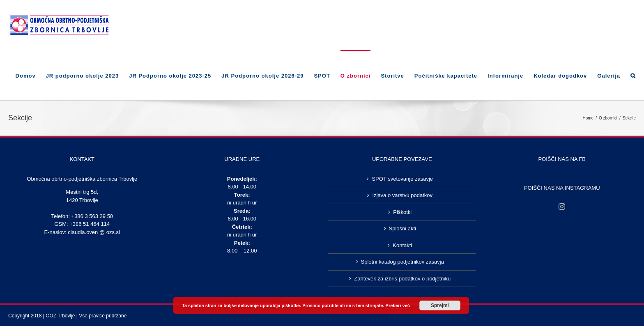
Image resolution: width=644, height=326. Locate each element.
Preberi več (398, 305)
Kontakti (402, 245)
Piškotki (402, 212)
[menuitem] (31, 75)
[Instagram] (562, 207)
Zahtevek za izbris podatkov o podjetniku (402, 279)
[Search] (633, 75)
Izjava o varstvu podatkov (402, 195)
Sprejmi (440, 305)
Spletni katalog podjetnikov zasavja (402, 262)
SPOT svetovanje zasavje (402, 179)
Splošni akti (402, 228)
